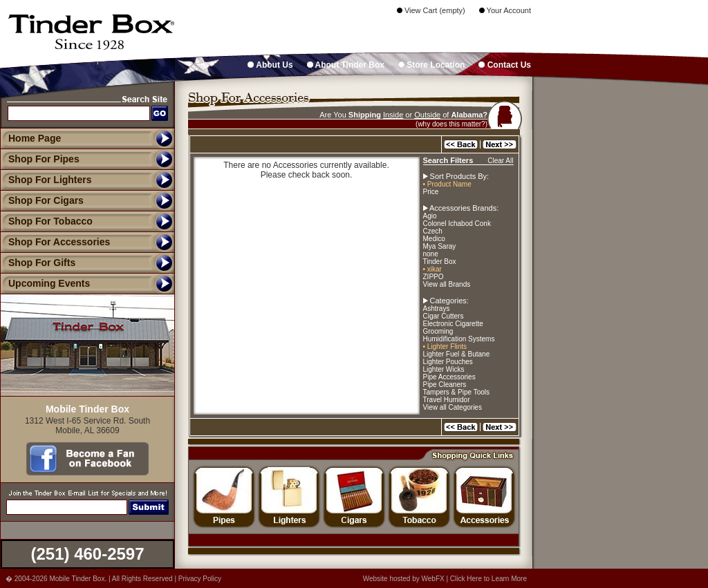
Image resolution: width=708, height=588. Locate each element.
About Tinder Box (346, 65)
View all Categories (453, 407)
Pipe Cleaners (445, 385)
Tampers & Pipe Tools (457, 392)
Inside (393, 115)
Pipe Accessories (449, 377)
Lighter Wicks (444, 369)
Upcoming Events (45, 283)
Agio (430, 216)
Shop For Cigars (42, 200)
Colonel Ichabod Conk (457, 224)
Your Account (505, 10)
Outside (427, 115)
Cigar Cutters (444, 316)
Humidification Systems (459, 339)
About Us (270, 65)
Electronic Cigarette (453, 324)
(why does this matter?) (451, 124)
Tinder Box (440, 262)
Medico (434, 239)
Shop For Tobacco (46, 221)
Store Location (431, 65)
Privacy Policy (200, 579)
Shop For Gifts (38, 263)
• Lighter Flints (445, 347)
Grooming (438, 331)
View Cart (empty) (431, 10)
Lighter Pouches (448, 362)
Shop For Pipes (40, 159)
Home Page (35, 138)
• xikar (432, 269)
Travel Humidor (447, 400)
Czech (433, 231)
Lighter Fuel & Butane (457, 354)
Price (431, 192)
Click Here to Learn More (488, 579)
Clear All (500, 161)
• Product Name (447, 184)
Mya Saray (440, 246)
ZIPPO (434, 277)
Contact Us (505, 65)
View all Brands (447, 284)
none (431, 254)
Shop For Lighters (46, 180)
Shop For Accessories (55, 242)
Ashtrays (437, 309)
